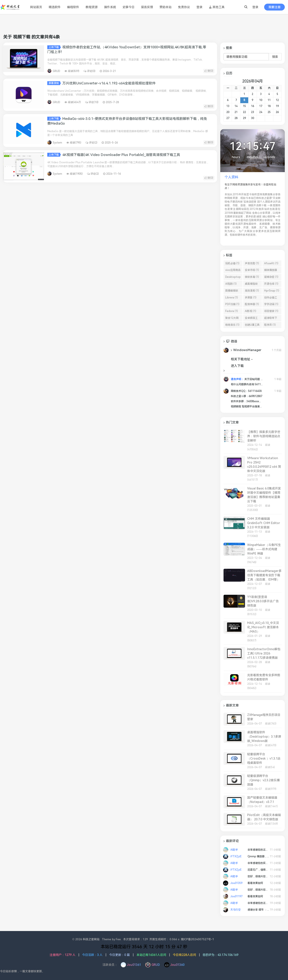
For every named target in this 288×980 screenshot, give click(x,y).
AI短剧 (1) (231, 284)
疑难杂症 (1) (271, 277)
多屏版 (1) (251, 298)
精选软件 (55, 7)
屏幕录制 (54, 83)
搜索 (275, 57)
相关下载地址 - (242, 359)
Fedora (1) (232, 311)
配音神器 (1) (252, 304)
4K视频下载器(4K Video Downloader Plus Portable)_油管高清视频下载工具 (121, 155)
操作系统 (110, 7)
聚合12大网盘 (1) (232, 319)
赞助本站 (165, 7)
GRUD (56, 71)
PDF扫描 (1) (232, 304)
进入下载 (237, 366)
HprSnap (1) (272, 291)
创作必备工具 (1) (271, 298)
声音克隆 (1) (252, 263)
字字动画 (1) (271, 304)
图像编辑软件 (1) (232, 292)
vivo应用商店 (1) (233, 271)
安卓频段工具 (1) (251, 319)
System (57, 143)
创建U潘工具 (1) (252, 326)
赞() (209, 71)
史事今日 (129, 7)
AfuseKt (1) (271, 263)
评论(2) (91, 143)
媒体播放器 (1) (271, 271)
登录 (255, 7)
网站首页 (36, 7)
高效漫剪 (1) (252, 291)
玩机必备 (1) (232, 263)
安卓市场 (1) (252, 270)
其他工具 (217, 7)
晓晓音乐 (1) (232, 325)
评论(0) (90, 71)
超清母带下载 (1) (271, 319)
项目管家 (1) (271, 311)
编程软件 (73, 7)
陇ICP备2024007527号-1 (198, 939)
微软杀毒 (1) (252, 277)
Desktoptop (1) (233, 278)
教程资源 (92, 7)
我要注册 (274, 7)
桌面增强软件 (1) (251, 285)
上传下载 (54, 47)
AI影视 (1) (250, 311)
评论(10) (92, 102)
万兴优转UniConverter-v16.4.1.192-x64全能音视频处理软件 (109, 83)
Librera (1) (232, 298)
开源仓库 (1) (271, 284)
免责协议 (184, 7)
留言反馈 (147, 7)
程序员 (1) (270, 325)
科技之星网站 (91, 939)
